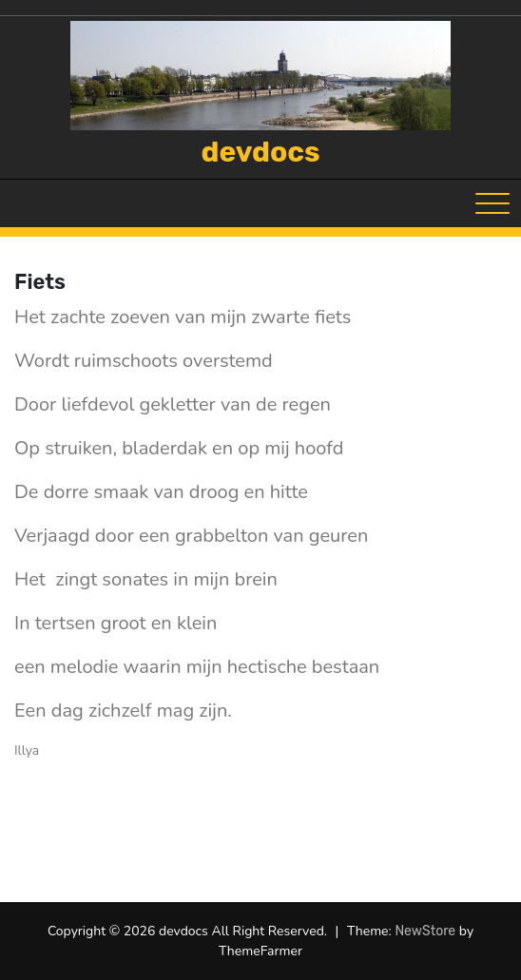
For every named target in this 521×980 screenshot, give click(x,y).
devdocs (261, 152)
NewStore (425, 931)
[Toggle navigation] (492, 203)
